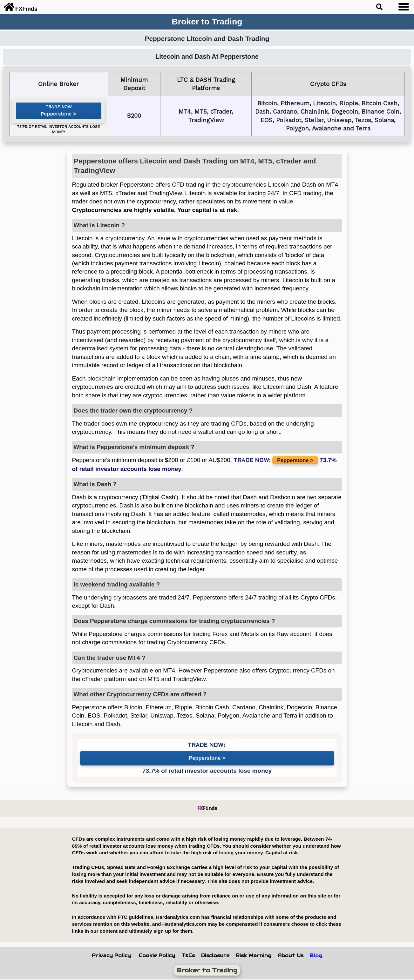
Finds (207, 808)
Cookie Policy (157, 956)
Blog (316, 956)
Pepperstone (57, 115)
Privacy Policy (111, 956)
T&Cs (188, 956)
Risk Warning (254, 956)
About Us (291, 956)
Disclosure (215, 956)
